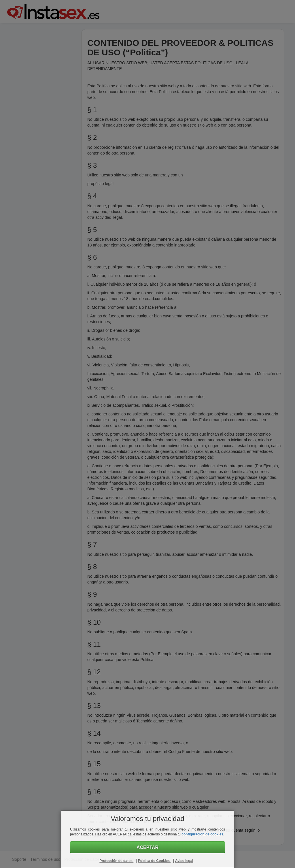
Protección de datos (116, 861)
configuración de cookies (202, 834)
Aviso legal (184, 861)
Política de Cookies (154, 861)
